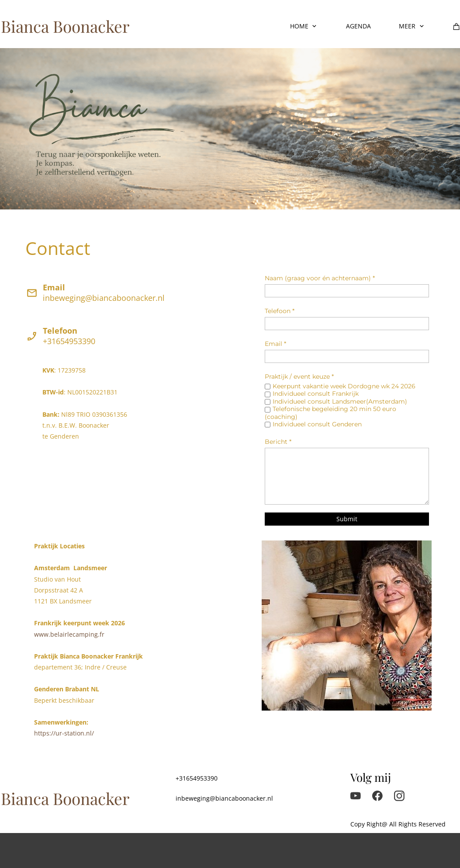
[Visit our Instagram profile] (399, 796)
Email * (275, 344)
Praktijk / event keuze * (299, 376)
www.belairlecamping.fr (69, 634)
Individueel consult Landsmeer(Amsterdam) (340, 401)
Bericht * (278, 442)
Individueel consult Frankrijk (316, 394)
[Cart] (457, 26)
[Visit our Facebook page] (377, 796)
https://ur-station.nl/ (64, 733)
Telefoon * (280, 311)
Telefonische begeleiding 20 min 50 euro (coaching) (330, 413)
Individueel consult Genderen (317, 424)
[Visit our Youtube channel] (356, 796)
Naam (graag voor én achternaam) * (320, 278)
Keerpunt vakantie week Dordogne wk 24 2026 (344, 386)
